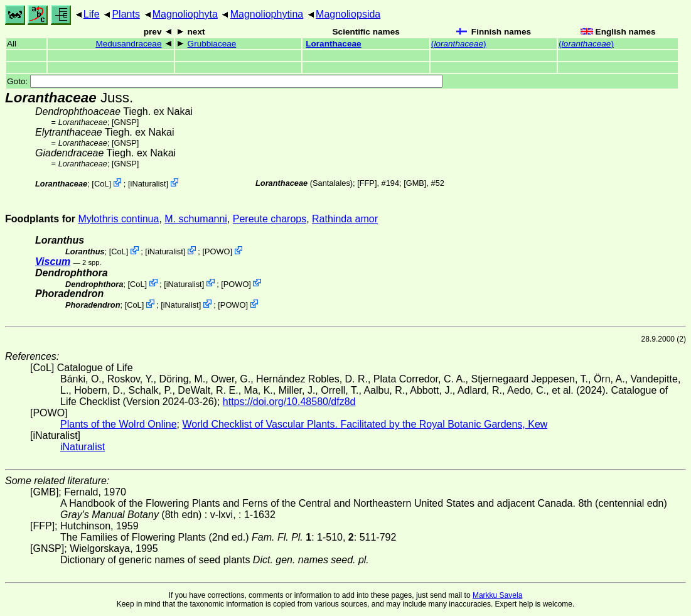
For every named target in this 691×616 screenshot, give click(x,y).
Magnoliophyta (185, 14)
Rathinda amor (345, 219)
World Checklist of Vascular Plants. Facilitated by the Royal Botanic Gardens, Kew (365, 424)
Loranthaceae (333, 44)
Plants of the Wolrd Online (119, 424)
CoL (101, 184)
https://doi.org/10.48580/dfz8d (289, 402)
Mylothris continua (118, 219)
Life (92, 14)
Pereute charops (270, 219)
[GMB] (415, 183)
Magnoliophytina (267, 14)
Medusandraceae (128, 44)
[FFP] (367, 183)
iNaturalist (148, 184)
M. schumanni (196, 219)
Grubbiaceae (212, 44)
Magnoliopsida (348, 14)
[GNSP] (125, 122)
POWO (217, 251)
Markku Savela (497, 595)
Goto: (225, 81)
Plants (126, 14)
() (459, 44)
